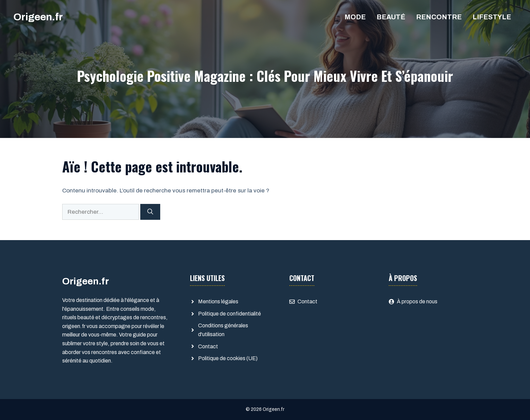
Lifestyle (492, 17)
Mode (355, 17)
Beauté (391, 17)
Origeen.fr (38, 17)
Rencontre (439, 17)
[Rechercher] (150, 212)
